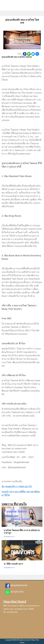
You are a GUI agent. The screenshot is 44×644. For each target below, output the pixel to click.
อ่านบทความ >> (9, 537)
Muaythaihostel (19, 585)
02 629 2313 (17, 592)
